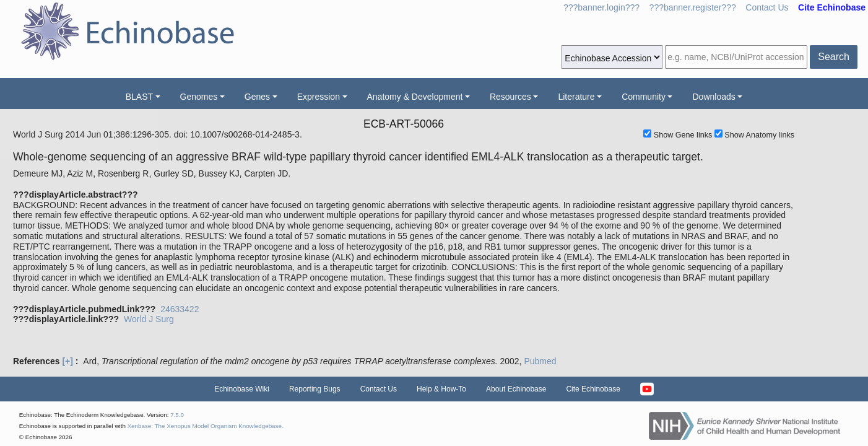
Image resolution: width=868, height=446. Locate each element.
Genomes (199, 97)
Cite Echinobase (593, 389)
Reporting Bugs (315, 389)
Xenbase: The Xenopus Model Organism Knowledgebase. (206, 426)
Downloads (714, 97)
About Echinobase (516, 389)
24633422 (180, 309)
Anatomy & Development (415, 97)
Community (644, 97)
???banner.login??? (601, 7)
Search (834, 57)
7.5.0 (177, 415)
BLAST (139, 97)
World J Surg (149, 319)
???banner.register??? (693, 7)
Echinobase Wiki (242, 389)
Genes (257, 97)
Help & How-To (441, 389)
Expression (319, 97)
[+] (67, 361)
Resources (510, 97)
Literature (576, 97)
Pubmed (540, 361)
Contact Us (767, 7)
